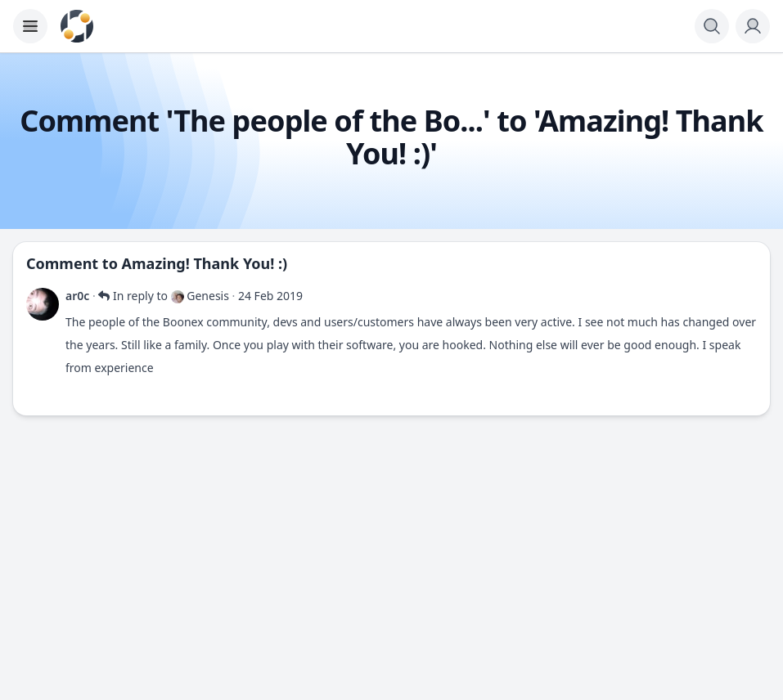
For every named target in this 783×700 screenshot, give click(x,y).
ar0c (77, 296)
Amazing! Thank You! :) (205, 263)
